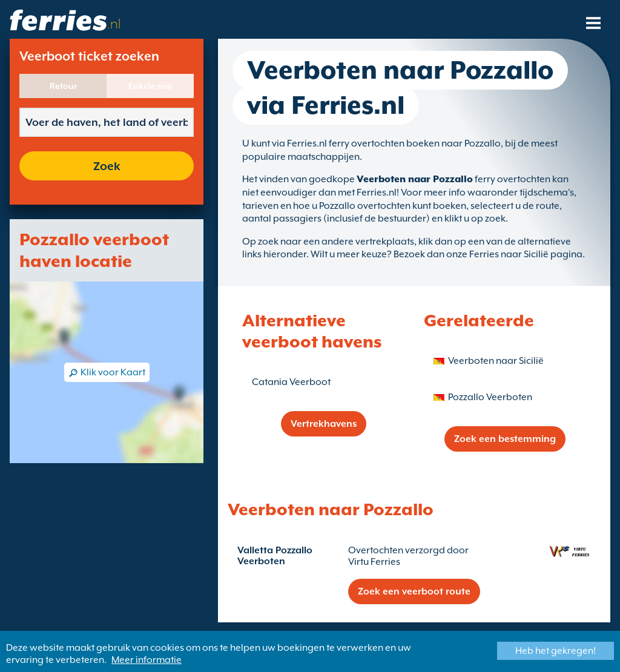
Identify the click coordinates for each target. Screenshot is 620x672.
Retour (63, 86)
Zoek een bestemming (505, 439)
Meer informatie (147, 660)
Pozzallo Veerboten (490, 397)
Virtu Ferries (374, 562)
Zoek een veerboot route (414, 591)
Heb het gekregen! (556, 651)
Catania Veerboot (291, 382)
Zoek (107, 166)
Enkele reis (150, 86)
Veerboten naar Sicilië (496, 361)
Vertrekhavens (324, 424)
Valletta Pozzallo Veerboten (275, 556)
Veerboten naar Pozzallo (415, 179)
